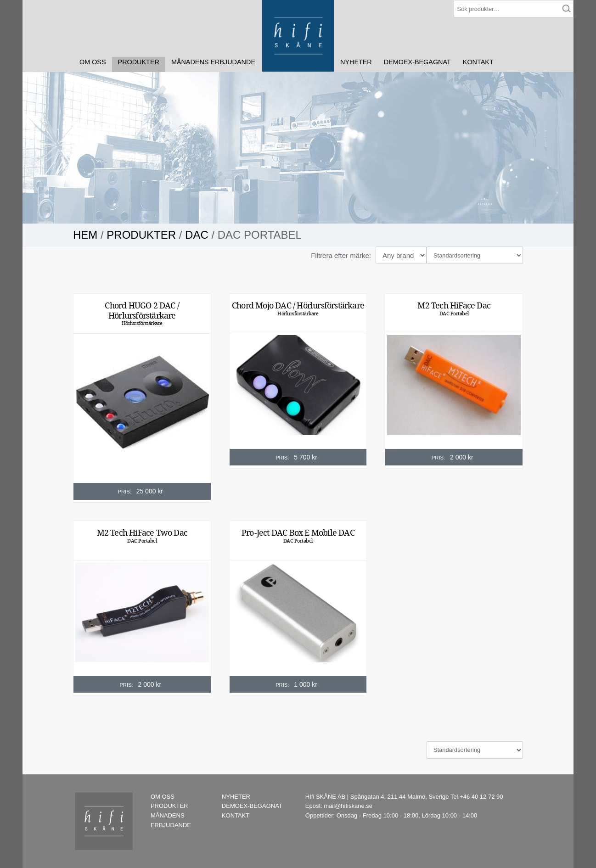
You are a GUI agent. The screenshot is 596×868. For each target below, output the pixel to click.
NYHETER (356, 62)
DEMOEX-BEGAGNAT (417, 62)
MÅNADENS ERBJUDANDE (213, 62)
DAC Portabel (454, 314)
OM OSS (93, 62)
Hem (85, 235)
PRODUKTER (139, 62)
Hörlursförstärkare (142, 323)
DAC (197, 235)
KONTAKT (478, 62)
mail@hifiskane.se (348, 806)
